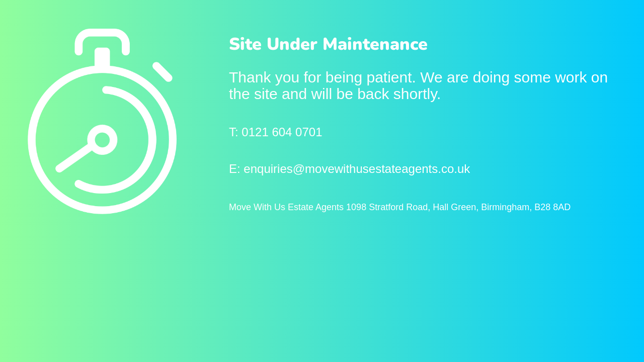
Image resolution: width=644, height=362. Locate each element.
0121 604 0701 (282, 132)
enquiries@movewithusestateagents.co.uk (357, 169)
